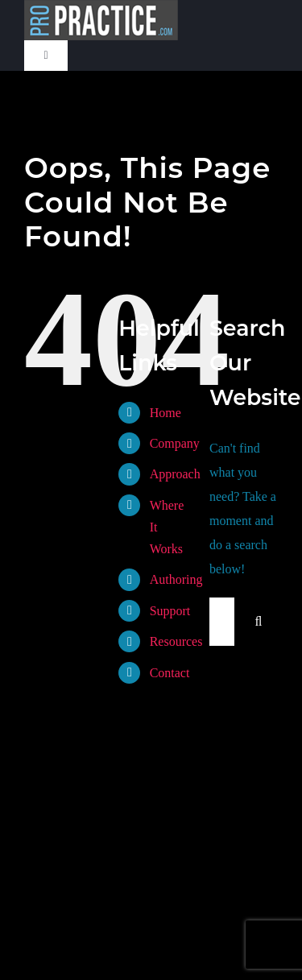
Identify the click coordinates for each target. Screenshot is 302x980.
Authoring (176, 579)
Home (165, 413)
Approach (175, 474)
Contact (170, 673)
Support (170, 611)
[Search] (259, 622)
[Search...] (222, 622)
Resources (176, 641)
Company (175, 443)
